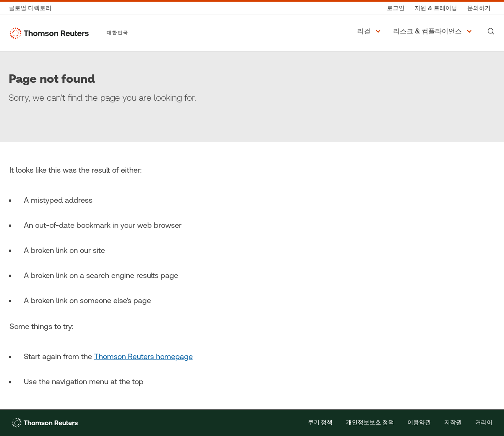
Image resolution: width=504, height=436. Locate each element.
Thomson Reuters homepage (143, 356)
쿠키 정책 (320, 423)
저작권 (453, 423)
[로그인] (396, 8)
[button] (370, 31)
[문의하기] (479, 8)
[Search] (491, 31)
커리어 (484, 423)
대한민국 (118, 33)
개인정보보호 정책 (370, 423)
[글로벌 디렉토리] (33, 8)
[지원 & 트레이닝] (436, 8)
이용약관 (419, 423)
